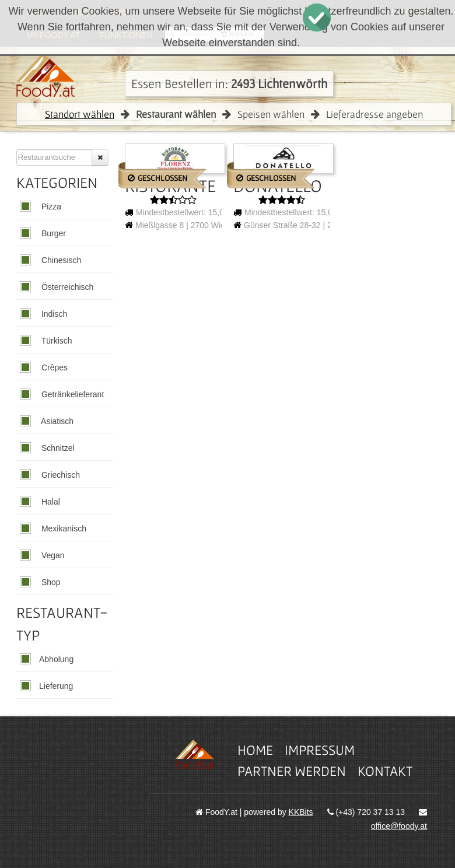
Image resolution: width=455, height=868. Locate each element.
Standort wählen (80, 114)
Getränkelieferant (71, 394)
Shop (50, 582)
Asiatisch (56, 421)
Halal (50, 502)
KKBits (301, 812)
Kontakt (385, 771)
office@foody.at (399, 826)
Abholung (56, 659)
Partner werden (292, 771)
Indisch (53, 314)
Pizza (50, 206)
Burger (52, 233)
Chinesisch (60, 260)
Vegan (52, 555)
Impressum (320, 750)
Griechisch (60, 475)
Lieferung (56, 686)
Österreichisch (66, 287)
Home (255, 750)
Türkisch (56, 341)
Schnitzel (57, 448)
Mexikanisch (63, 528)
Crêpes (53, 367)
